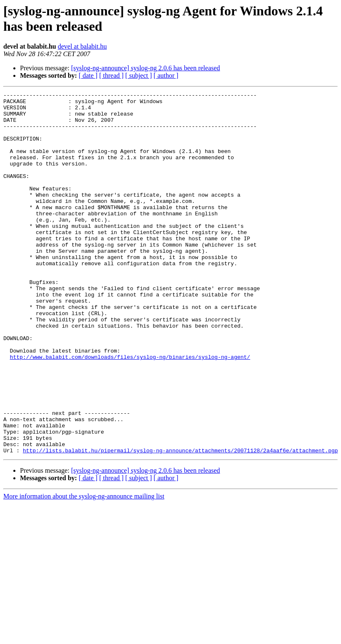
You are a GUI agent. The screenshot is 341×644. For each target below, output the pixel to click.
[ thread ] (111, 75)
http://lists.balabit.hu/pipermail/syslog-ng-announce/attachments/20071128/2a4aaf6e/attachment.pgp (180, 523)
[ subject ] (139, 75)
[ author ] (166, 75)
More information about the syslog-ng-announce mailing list (84, 569)
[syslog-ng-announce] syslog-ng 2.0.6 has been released (146, 68)
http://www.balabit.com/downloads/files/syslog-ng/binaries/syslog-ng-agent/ (130, 410)
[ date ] (88, 75)
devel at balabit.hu (82, 46)
